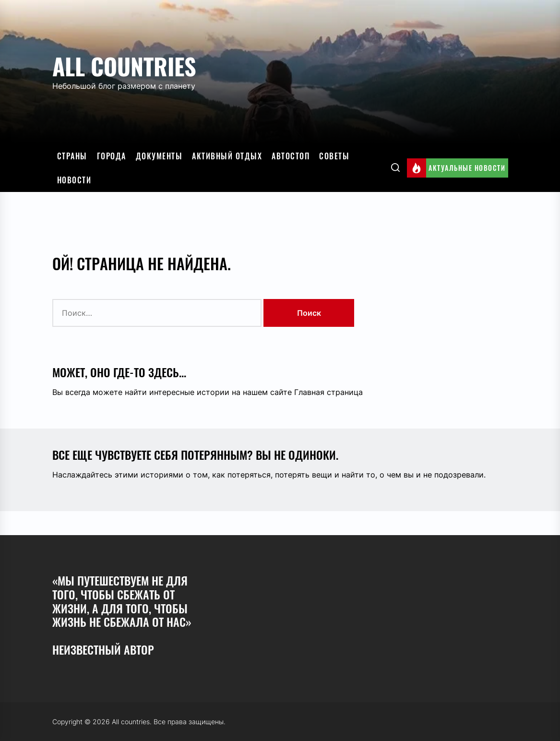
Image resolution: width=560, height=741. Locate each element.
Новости (74, 180)
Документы (159, 156)
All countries (124, 66)
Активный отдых (227, 156)
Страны (72, 156)
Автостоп (291, 156)
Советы (334, 156)
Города (112, 156)
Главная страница (328, 392)
